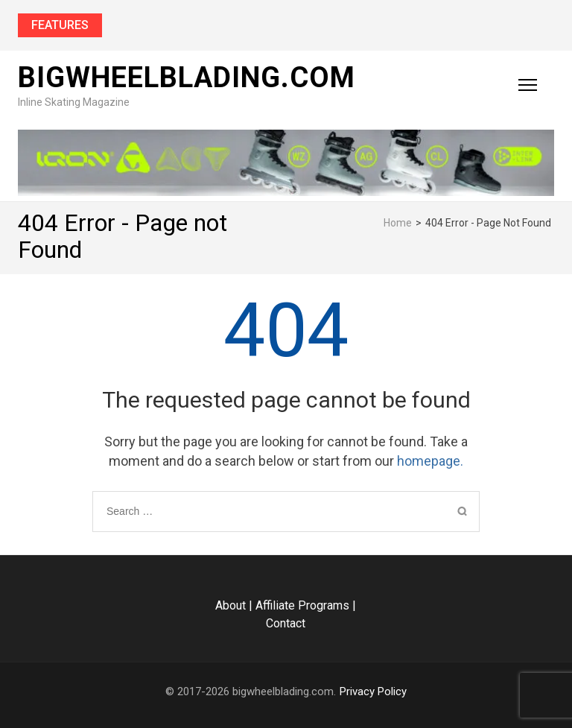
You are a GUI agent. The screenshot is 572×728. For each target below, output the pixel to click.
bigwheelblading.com (187, 77)
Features (60, 25)
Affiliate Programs (302, 605)
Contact (286, 623)
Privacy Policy (373, 691)
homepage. (430, 461)
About (231, 605)
